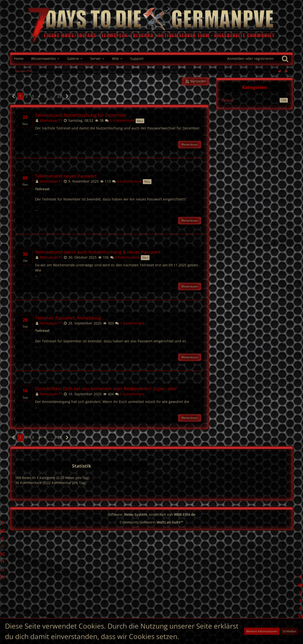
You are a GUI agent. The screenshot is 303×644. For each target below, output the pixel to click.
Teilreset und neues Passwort (66, 176)
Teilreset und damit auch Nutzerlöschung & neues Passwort (98, 252)
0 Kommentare (120, 120)
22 (59, 96)
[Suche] (285, 59)
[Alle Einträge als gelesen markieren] (280, 71)
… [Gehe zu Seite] (52, 96)
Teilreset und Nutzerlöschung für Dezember (81, 115)
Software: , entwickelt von (151, 514)
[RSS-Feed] (286, 71)
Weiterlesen (190, 144)
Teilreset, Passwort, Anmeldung (68, 318)
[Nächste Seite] (67, 96)
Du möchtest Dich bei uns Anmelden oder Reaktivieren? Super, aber (106, 389)
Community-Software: (151, 522)
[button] (195, 81)
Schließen (289, 631)
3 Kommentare (130, 323)
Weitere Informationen (262, 631)
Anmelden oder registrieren (250, 59)
